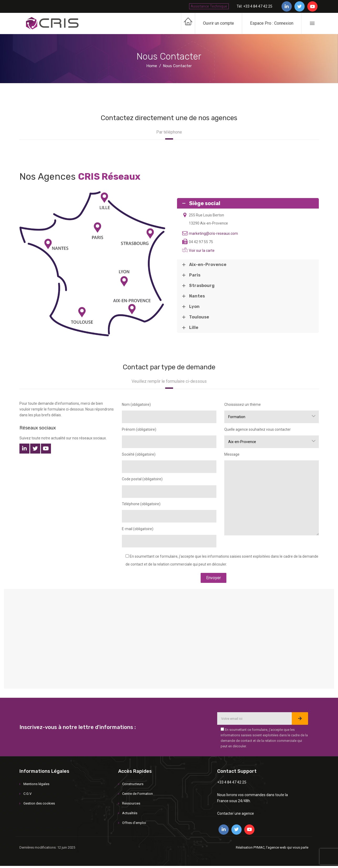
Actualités (130, 813)
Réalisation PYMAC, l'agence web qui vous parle (272, 847)
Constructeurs (133, 784)
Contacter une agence (236, 813)
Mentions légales (36, 784)
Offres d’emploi (134, 823)
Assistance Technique (209, 6)
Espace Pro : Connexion (272, 23)
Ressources (131, 803)
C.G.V (27, 794)
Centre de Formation (137, 794)
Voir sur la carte (202, 251)
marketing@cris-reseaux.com (213, 233)
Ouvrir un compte (219, 23)
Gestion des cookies (39, 803)
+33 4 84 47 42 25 (232, 782)
